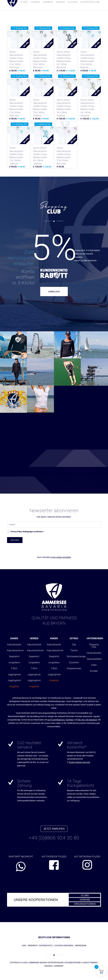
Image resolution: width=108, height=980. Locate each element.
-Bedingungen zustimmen (27, 532)
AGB (24, 945)
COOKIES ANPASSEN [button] (64, 945)
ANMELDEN (54, 292)
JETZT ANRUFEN (54, 829)
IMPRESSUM (81, 945)
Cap (74, 644)
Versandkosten (94, 653)
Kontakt (94, 671)
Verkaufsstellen (94, 659)
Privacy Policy (16, 532)
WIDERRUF (33, 945)
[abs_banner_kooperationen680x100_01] (54, 900)
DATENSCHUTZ (46, 945)
